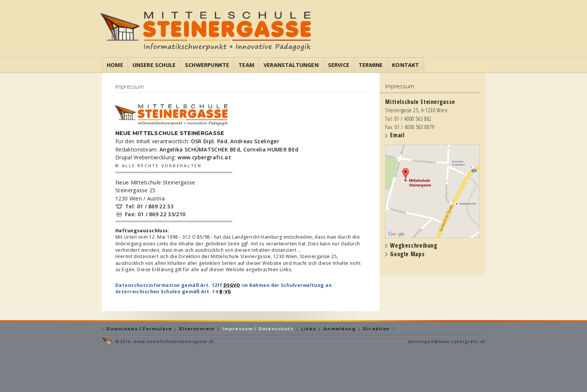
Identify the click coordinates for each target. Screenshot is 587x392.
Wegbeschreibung (414, 246)
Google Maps (407, 254)
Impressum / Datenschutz (258, 329)
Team (246, 65)
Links (308, 329)
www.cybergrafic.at (204, 157)
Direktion (377, 329)
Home (115, 65)
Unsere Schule (154, 65)
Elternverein (197, 329)
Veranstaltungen (291, 65)
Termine (371, 65)
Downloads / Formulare (139, 329)
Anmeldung (340, 329)
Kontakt (405, 65)
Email (397, 135)
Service (339, 65)
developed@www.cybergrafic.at (446, 341)
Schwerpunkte (207, 65)
